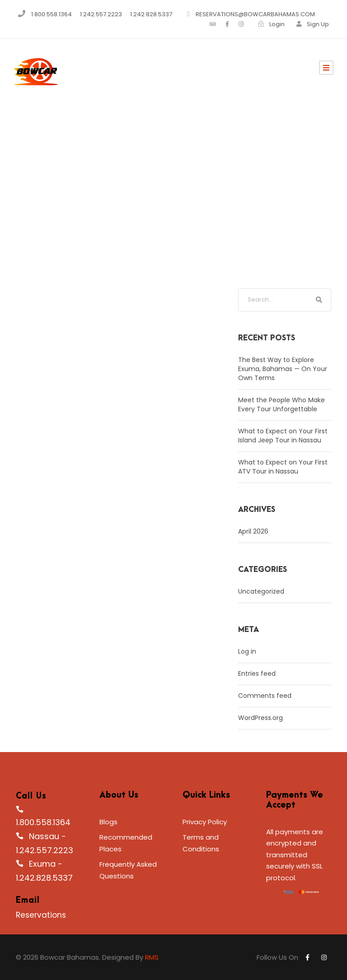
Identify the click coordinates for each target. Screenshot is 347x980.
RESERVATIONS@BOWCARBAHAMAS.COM (255, 14)
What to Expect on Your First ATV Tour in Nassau (283, 467)
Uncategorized (261, 591)
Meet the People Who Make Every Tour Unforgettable (281, 404)
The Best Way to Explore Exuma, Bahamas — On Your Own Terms (283, 369)
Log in (247, 651)
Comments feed (265, 696)
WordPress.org (260, 718)
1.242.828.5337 (152, 14)
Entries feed (257, 673)
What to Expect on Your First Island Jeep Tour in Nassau (283, 436)
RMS (152, 957)
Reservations (41, 915)
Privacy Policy (205, 822)
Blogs (108, 822)
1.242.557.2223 (102, 14)
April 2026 (253, 531)
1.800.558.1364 (52, 14)
